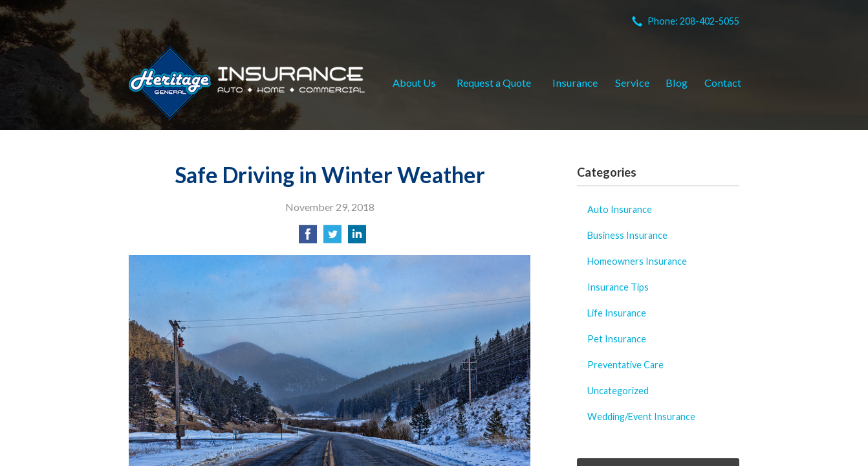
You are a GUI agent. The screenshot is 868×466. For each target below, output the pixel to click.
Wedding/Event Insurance (641, 416)
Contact (723, 83)
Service (632, 83)
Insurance (575, 83)
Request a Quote (494, 83)
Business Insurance (627, 235)
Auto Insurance (620, 209)
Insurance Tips (618, 287)
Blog (677, 83)
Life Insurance (617, 313)
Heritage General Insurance (247, 83)
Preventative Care (625, 365)
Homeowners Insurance (637, 261)
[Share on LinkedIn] (357, 238)
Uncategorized (618, 391)
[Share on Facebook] (308, 238)
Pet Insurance (617, 339)
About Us (414, 83)
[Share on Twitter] (332, 238)
